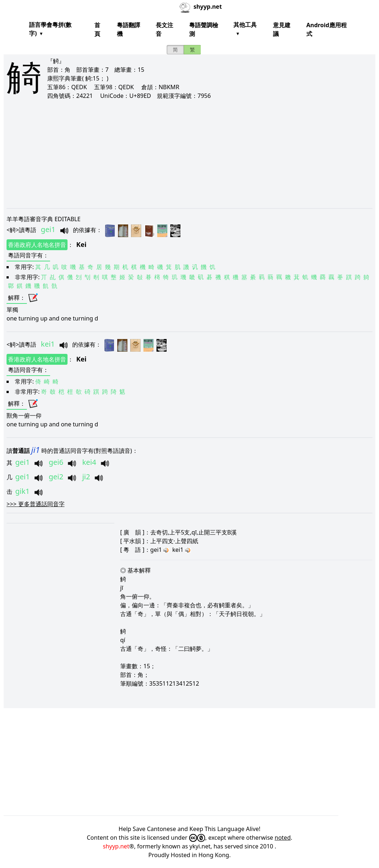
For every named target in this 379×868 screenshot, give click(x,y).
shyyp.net (116, 846)
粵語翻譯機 (129, 29)
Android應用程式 (327, 29)
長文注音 (164, 29)
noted (283, 838)
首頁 (97, 29)
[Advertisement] (189, 154)
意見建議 (282, 29)
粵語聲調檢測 (204, 29)
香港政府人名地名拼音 (37, 245)
